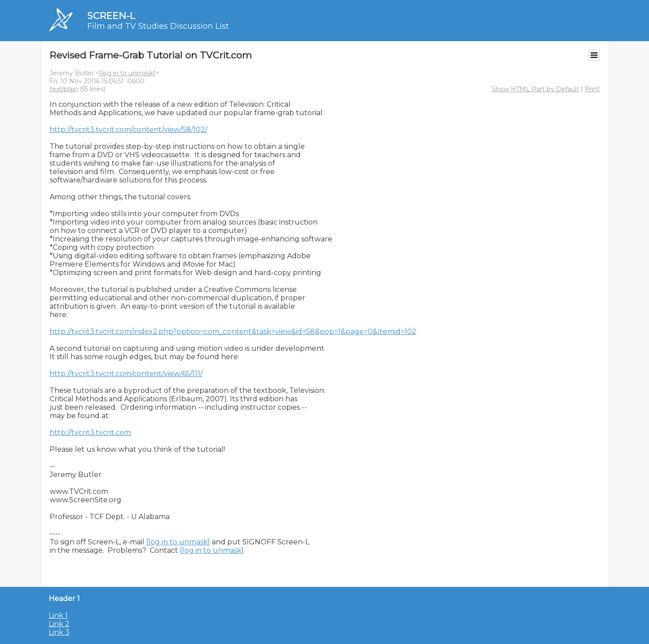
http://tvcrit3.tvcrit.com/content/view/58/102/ (128, 130)
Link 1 (58, 615)
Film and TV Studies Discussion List (158, 26)
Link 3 (59, 632)
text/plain (64, 89)
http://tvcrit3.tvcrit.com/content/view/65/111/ (126, 374)
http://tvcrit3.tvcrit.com (90, 433)
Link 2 (59, 624)
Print (592, 89)
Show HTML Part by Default (535, 89)
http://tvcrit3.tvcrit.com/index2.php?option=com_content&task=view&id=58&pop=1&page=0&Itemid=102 (233, 332)
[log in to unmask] (127, 73)
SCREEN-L (111, 16)
